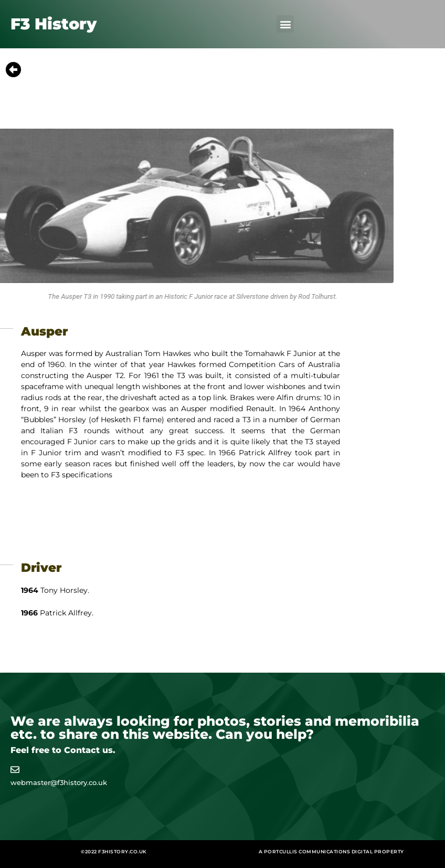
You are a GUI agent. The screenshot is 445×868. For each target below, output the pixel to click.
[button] (285, 24)
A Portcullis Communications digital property (331, 851)
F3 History (54, 24)
